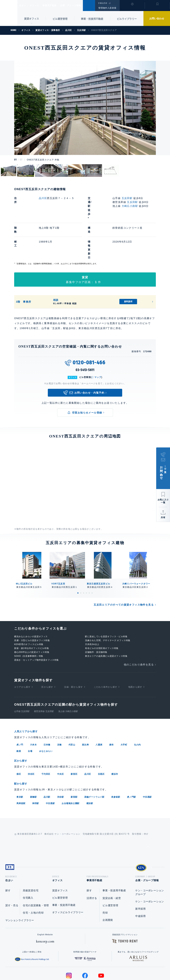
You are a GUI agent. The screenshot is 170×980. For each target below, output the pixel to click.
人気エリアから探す (28, 700)
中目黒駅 (147, 764)
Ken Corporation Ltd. (9, 13)
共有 (163, 517)
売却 (105, 881)
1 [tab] (78, 561)
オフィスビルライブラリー (68, 881)
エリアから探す (22, 655)
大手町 (124, 713)
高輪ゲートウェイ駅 (94, 764)
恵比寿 (85, 713)
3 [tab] (84, 561)
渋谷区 (31, 742)
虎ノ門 (20, 713)
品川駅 (47, 764)
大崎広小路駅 (130, 206)
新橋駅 (33, 764)
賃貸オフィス (60, 859)
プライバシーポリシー (80, 966)
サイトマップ (123, 966)
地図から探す (135, 655)
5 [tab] (89, 561)
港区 (19, 742)
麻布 (111, 713)
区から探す (47, 655)
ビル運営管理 (60, 19)
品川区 (43, 198)
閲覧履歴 (132, 8)
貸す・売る (12, 874)
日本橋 (47, 713)
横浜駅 (90, 770)
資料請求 (128, 270)
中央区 (61, 742)
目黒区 (101, 742)
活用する (92, 866)
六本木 (33, 713)
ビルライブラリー (127, 19)
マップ (98, 345)
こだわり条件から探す (106, 655)
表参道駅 (116, 764)
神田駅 (36, 770)
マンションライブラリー (20, 889)
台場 (30, 719)
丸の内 (137, 713)
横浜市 (115, 742)
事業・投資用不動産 (92, 19)
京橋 (59, 713)
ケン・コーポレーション (150, 870)
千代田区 (46, 742)
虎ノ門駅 (131, 764)
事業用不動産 (57, 6)
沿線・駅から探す (73, 655)
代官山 (72, 713)
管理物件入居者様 (107, 8)
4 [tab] (86, 561)
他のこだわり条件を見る (139, 633)
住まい (24, 6)
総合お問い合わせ (49, 966)
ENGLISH (103, 3)
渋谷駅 (61, 764)
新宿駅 (74, 764)
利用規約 (104, 966)
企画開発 (108, 888)
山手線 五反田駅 (22, 680)
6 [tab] (92, 561)
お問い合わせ (157, 18)
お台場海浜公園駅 (71, 770)
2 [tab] (81, 561)
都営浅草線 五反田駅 (44, 680)
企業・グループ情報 (81, 6)
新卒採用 (141, 877)
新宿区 (74, 742)
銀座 (19, 719)
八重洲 (99, 713)
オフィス (39, 6)
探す (8, 859)
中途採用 (141, 884)
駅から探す (22, 751)
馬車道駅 (21, 770)
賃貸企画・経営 (112, 866)
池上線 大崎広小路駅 (68, 680)
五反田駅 (127, 198)
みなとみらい (46, 719)
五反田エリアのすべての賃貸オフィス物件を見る (124, 573)
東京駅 (20, 764)
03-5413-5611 (85, 338)
